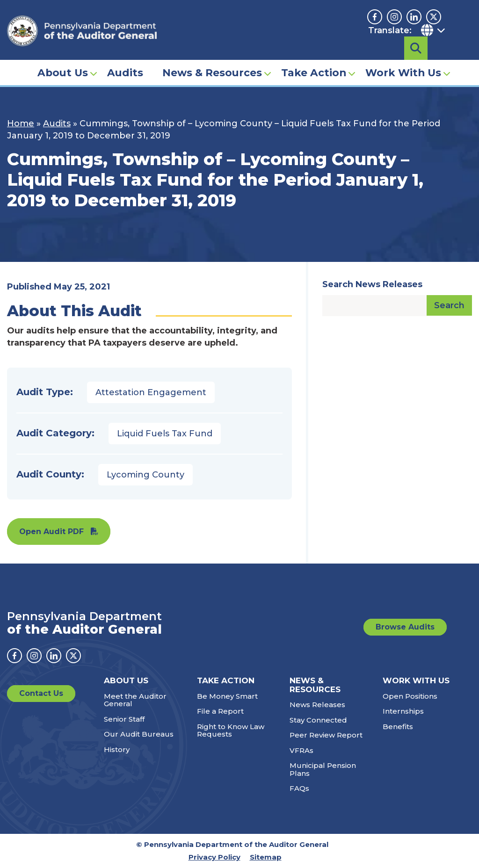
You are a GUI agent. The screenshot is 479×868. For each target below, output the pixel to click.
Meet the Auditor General (135, 700)
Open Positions (410, 696)
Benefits (398, 727)
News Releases (317, 705)
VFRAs (301, 750)
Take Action (314, 59)
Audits (125, 59)
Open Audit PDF (51, 532)
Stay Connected (318, 720)
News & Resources (212, 59)
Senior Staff (124, 719)
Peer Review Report (326, 735)
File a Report (220, 711)
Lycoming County (145, 475)
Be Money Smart (227, 696)
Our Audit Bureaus (139, 734)
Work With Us (403, 59)
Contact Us (41, 693)
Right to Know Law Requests (231, 731)
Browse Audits (405, 627)
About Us (63, 59)
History (117, 749)
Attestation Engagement (151, 392)
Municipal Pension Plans (323, 769)
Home (21, 123)
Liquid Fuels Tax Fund (165, 434)
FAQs (299, 788)
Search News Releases (372, 284)
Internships (403, 711)
